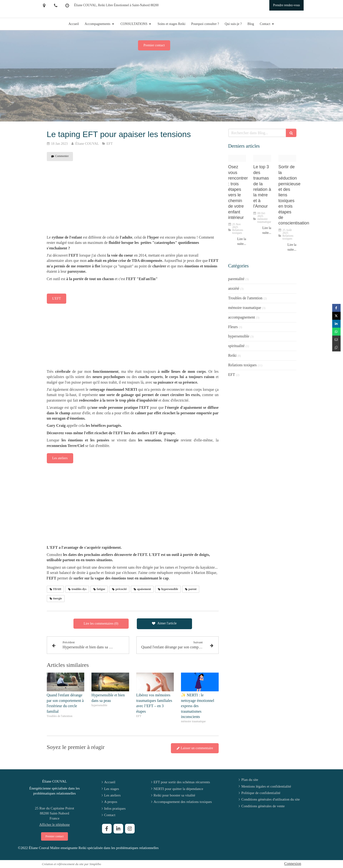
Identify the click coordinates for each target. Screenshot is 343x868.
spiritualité (236, 346)
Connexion (293, 864)
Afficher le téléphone (54, 825)
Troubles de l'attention (245, 298)
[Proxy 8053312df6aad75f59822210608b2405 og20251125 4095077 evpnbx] (237, 158)
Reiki (232, 355)
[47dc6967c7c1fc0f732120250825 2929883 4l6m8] (287, 158)
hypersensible (239, 336)
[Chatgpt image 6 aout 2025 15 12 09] (262, 158)
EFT (232, 375)
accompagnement (242, 317)
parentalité (236, 279)
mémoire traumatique (245, 308)
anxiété (234, 288)
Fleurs (233, 327)
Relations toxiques (243, 365)
